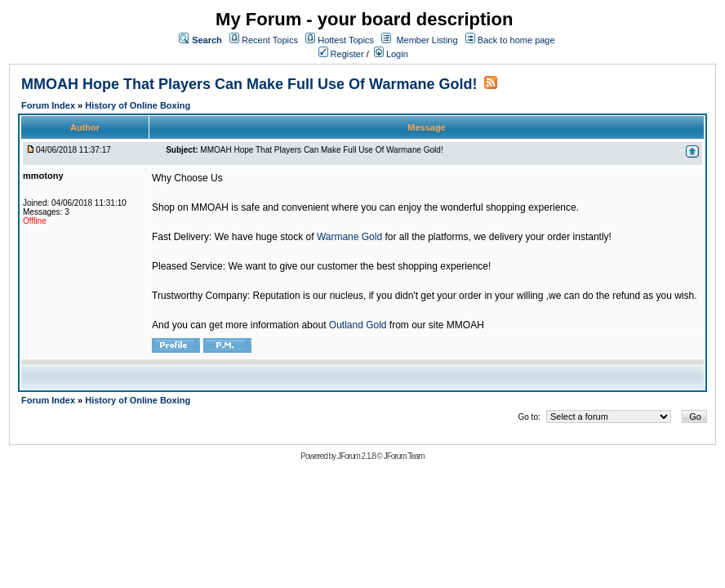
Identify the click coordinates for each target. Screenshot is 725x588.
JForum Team (404, 456)
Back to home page (516, 40)
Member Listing (427, 40)
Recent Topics (270, 40)
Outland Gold (358, 325)
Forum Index (49, 105)
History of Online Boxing (138, 105)
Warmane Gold (349, 237)
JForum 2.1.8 (356, 456)
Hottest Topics (346, 40)
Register (341, 54)
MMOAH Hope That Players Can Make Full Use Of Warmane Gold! (249, 84)
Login (391, 54)
